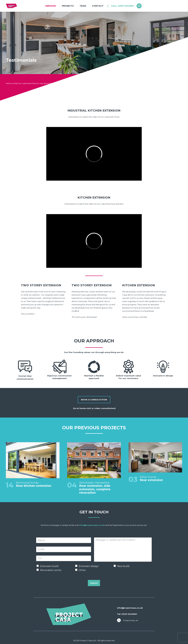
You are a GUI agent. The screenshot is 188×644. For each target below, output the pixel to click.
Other (82, 570)
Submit (94, 583)
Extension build (49, 566)
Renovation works (51, 570)
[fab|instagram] (140, 6)
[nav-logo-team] (11, 6)
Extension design (89, 566)
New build (123, 566)
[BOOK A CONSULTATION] (94, 400)
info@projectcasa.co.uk (92, 525)
